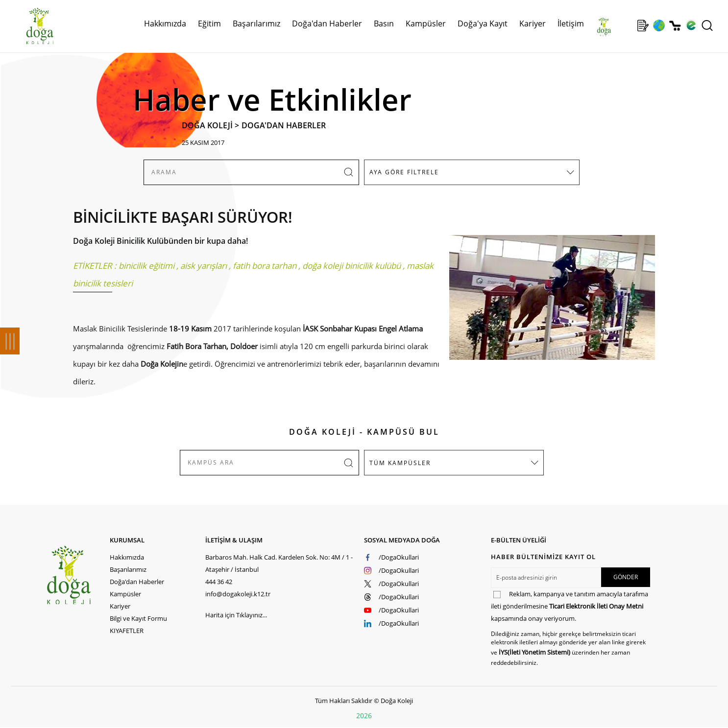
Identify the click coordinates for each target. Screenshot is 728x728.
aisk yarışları (204, 266)
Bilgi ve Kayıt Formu (138, 618)
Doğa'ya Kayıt (483, 23)
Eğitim (209, 23)
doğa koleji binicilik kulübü (352, 266)
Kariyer (533, 23)
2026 (364, 716)
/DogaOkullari (399, 557)
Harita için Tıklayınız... (236, 615)
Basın (384, 23)
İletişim (571, 23)
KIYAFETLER (127, 631)
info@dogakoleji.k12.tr (238, 594)
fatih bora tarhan (265, 266)
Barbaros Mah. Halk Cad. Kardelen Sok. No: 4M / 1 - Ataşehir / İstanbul (279, 563)
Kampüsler (426, 23)
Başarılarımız (256, 23)
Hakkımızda (165, 23)
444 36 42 (219, 582)
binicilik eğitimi (146, 266)
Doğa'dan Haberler (327, 23)
